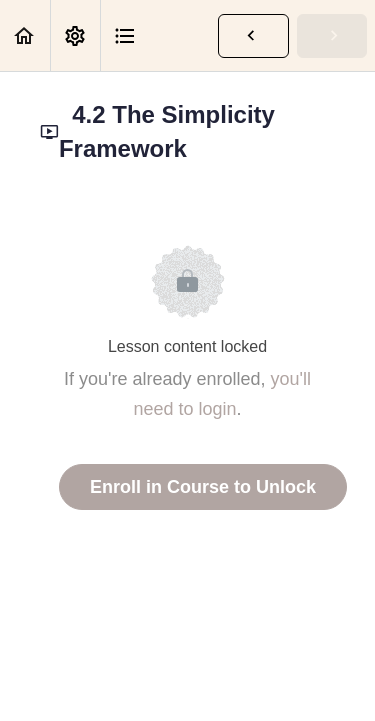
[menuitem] (75, 35)
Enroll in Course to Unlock (203, 487)
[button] (25, 35)
